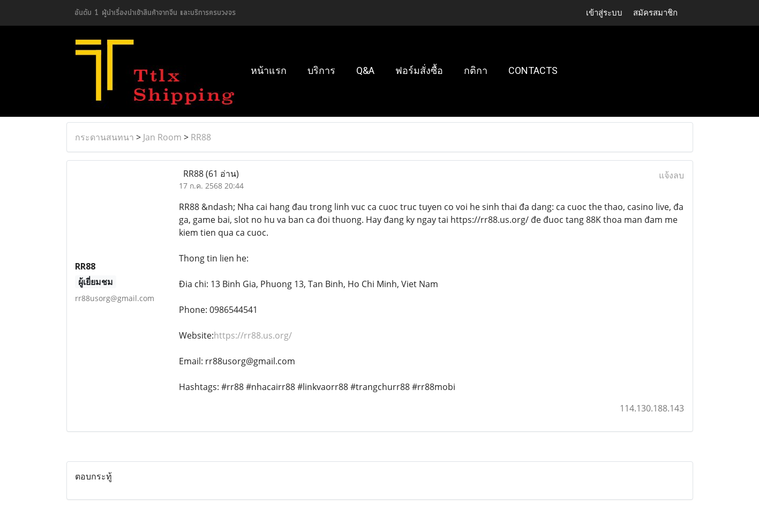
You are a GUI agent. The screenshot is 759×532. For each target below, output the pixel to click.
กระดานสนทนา (104, 137)
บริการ (321, 70)
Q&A (365, 70)
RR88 (201, 137)
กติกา (476, 70)
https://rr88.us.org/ (253, 335)
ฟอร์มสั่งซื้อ (419, 70)
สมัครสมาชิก (655, 13)
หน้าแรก (269, 70)
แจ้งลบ (671, 175)
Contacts (533, 70)
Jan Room (162, 137)
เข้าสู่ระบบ (604, 13)
